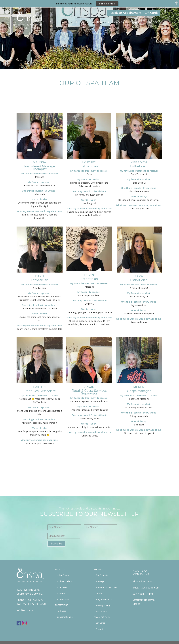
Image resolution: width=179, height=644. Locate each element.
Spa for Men (102, 611)
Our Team (64, 575)
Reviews (63, 587)
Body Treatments (104, 599)
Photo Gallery (65, 581)
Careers (63, 593)
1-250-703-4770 (34, 600)
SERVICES (98, 569)
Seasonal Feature (65, 617)
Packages (62, 611)
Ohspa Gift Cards (102, 617)
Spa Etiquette (102, 575)
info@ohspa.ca (25, 610)
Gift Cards (151, 13)
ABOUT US (60, 569)
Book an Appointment (126, 13)
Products (100, 629)
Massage (100, 581)
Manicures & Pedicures (107, 587)
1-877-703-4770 (37, 604)
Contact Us (64, 599)
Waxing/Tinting (103, 605)
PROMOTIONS (62, 605)
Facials (99, 593)
